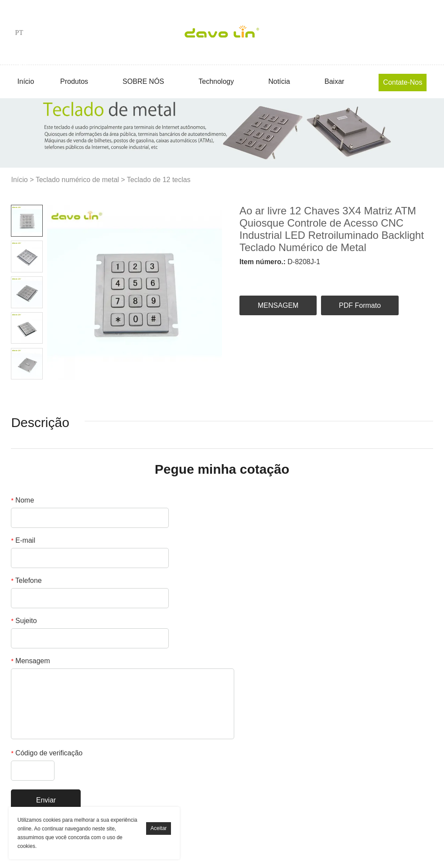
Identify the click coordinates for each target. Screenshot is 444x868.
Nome (22, 500)
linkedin (270, 277)
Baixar (334, 81)
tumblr (387, 277)
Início (26, 81)
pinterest (317, 277)
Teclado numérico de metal (77, 180)
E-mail (23, 540)
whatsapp (363, 277)
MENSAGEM (278, 305)
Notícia (279, 81)
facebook (246, 277)
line (340, 277)
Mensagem (30, 661)
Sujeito (24, 621)
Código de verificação (47, 753)
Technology (216, 81)
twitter (293, 277)
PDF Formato (360, 305)
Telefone (26, 580)
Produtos (74, 81)
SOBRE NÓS (143, 81)
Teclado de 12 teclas (159, 180)
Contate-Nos (403, 82)
